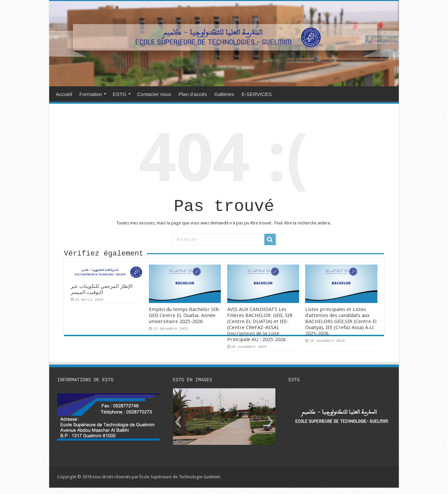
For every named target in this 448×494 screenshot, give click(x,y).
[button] (178, 428)
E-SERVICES (257, 94)
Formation (91, 94)
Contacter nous (154, 94)
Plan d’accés (193, 94)
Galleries (224, 94)
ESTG (120, 94)
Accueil (64, 94)
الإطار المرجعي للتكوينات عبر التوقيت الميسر (102, 295)
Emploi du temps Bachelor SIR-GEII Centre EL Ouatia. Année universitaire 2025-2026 (185, 321)
